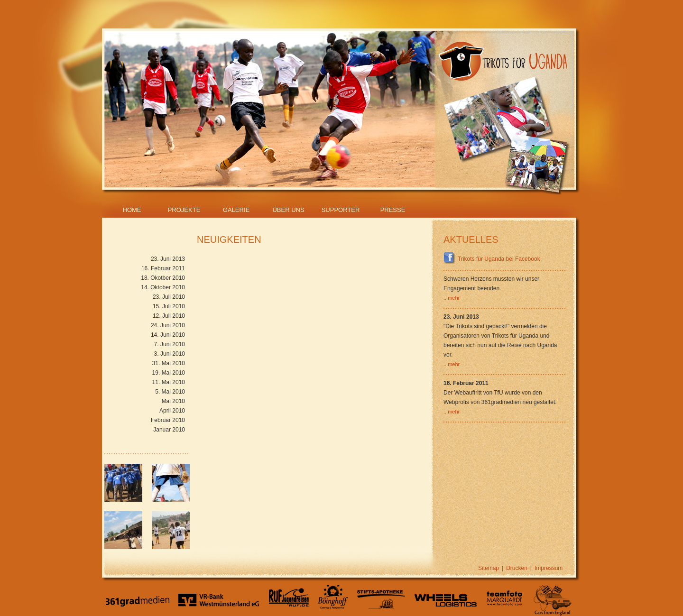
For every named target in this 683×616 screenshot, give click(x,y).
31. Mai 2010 (169, 363)
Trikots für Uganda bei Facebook (492, 259)
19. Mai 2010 (169, 373)
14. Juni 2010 (168, 335)
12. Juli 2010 (169, 316)
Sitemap (489, 568)
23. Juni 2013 (168, 259)
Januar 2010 (169, 430)
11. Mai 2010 (169, 382)
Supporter (341, 210)
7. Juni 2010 (170, 344)
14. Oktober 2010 (163, 287)
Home (132, 210)
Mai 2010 (173, 401)
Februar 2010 (168, 420)
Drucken (517, 568)
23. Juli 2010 (169, 297)
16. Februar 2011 (163, 268)
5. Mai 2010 (170, 392)
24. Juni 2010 (168, 325)
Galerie (236, 210)
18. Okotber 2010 (163, 278)
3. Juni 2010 (170, 354)
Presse (393, 210)
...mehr (452, 298)
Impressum (549, 568)
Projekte (184, 210)
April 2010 (172, 411)
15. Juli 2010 (169, 306)
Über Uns (288, 210)
